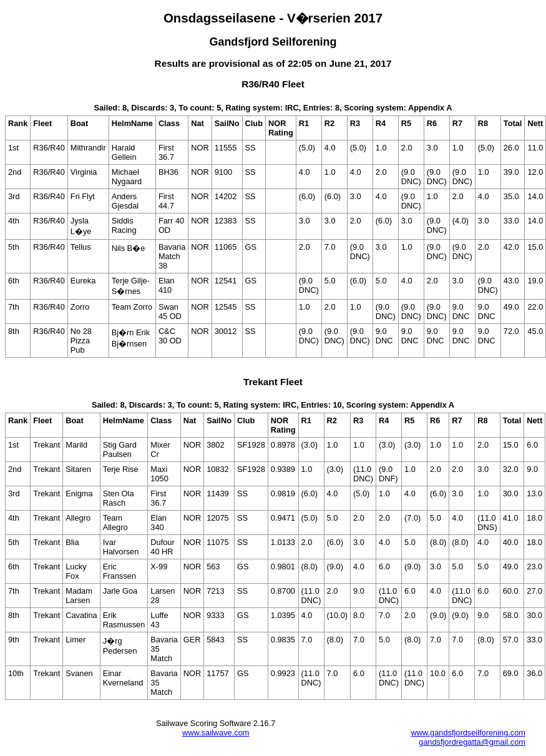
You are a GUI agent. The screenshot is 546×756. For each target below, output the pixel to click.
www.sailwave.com (216, 733)
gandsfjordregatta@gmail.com (472, 742)
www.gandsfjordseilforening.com (468, 733)
